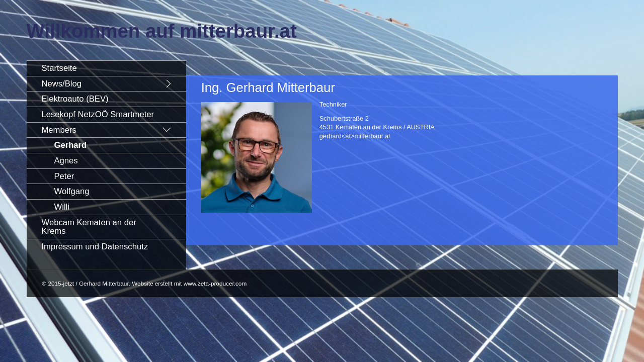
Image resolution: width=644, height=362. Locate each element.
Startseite (59, 68)
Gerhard (71, 145)
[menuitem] (106, 68)
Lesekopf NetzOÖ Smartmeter (98, 114)
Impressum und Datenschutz (95, 247)
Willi (62, 207)
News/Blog (62, 84)
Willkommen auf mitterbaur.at (162, 31)
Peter (64, 176)
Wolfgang (72, 191)
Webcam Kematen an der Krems (89, 227)
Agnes (66, 161)
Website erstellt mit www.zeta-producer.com (189, 283)
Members (59, 130)
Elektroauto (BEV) (75, 99)
